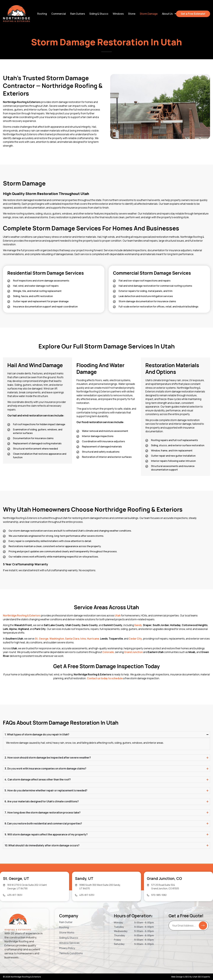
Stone (132, 14)
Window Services (69, 943)
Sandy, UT (84, 878)
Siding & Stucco (99, 14)
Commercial (59, 14)
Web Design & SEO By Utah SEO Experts (191, 977)
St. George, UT (16, 878)
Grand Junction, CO (164, 878)
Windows (118, 14)
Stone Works (67, 933)
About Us (169, 14)
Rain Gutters (78, 14)
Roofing (42, 14)
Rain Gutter (66, 922)
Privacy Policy (67, 948)
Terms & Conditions (71, 953)
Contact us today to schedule (105, 678)
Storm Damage (149, 14)
